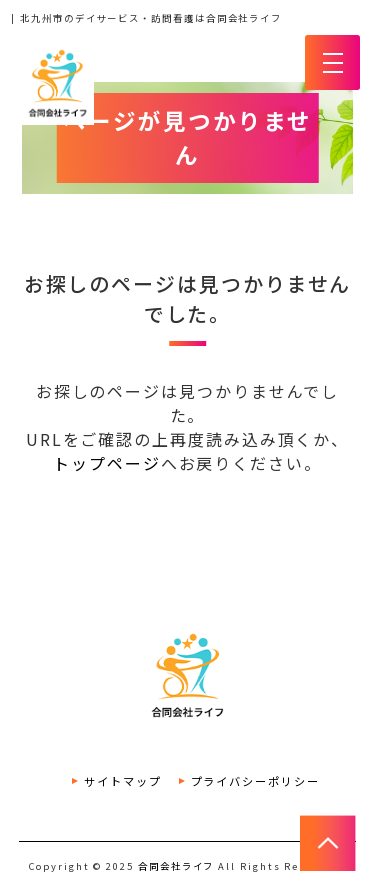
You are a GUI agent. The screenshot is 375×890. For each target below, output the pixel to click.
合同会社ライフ (176, 866)
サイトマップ (123, 781)
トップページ (107, 463)
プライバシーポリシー (255, 781)
